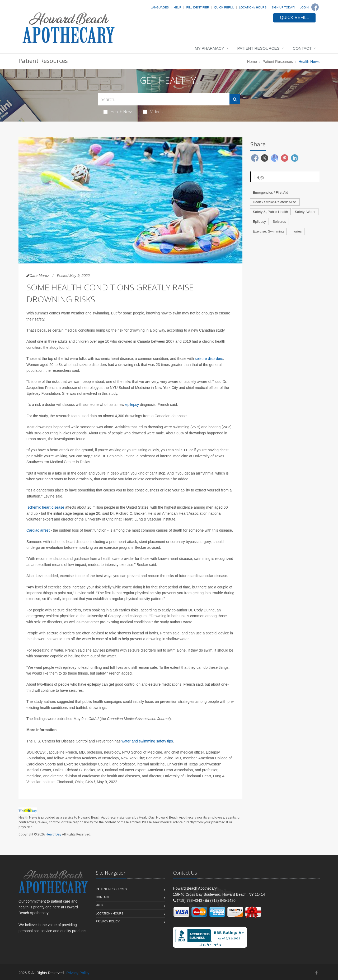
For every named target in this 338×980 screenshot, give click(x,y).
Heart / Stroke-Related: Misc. (275, 202)
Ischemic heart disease (45, 507)
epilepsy (132, 405)
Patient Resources (259, 48)
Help (178, 7)
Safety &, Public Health (271, 212)
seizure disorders (209, 359)
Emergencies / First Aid (271, 192)
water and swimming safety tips (147, 741)
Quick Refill (224, 7)
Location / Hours (253, 7)
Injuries (296, 231)
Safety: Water (305, 212)
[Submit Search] (235, 99)
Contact (302, 48)
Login (304, 7)
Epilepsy (259, 222)
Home (252, 62)
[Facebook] (315, 7)
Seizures (280, 222)
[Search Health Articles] (164, 99)
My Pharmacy (209, 48)
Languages (159, 7)
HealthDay (53, 834)
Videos (153, 112)
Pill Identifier (198, 7)
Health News (118, 112)
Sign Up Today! (283, 7)
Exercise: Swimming (268, 231)
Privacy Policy (108, 921)
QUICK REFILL (294, 18)
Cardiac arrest (38, 530)
